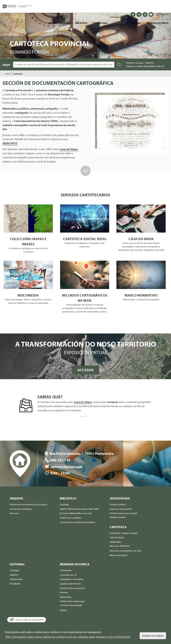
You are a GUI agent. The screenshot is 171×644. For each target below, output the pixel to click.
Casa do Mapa (83, 402)
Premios (64, 592)
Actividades (66, 570)
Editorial (136, 23)
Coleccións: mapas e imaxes (124, 533)
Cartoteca (119, 23)
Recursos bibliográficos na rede (76, 513)
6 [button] (90, 417)
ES (168, 14)
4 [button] (86, 417)
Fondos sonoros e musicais (124, 513)
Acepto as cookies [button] (153, 636)
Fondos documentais (21, 509)
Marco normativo (119, 555)
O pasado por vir (68, 575)
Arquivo (65, 23)
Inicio (52, 23)
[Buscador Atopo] (64, 65)
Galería (63, 610)
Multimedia (115, 542)
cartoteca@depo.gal (64, 466)
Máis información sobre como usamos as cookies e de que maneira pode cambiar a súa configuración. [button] (68, 637)
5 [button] (88, 417)
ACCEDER (86, 370)
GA (163, 14)
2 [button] (83, 417)
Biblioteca (81, 23)
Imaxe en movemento (121, 509)
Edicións (14, 575)
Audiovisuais (100, 23)
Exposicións (66, 597)
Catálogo (64, 504)
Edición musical (118, 517)
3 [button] (85, 417)
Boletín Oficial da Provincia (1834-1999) (79, 509)
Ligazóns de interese (70, 584)
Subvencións (16, 579)
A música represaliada (71, 605)
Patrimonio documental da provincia (28, 504)
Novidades (15, 584)
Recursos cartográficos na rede (125, 551)
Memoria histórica (157, 23)
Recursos (14, 513)
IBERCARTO (10, 143)
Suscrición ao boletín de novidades (77, 522)
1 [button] (81, 417)
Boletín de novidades (71, 518)
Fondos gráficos (118, 504)
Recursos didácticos (120, 546)
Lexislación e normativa (72, 579)
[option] (85, 404)
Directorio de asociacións (72, 588)
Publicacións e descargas (72, 601)
